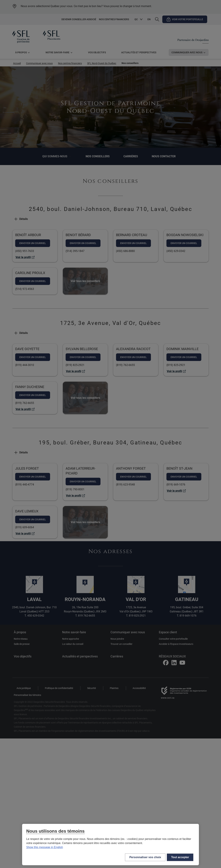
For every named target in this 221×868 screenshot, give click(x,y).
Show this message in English (45, 847)
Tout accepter (180, 857)
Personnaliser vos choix (145, 857)
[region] (110, 845)
